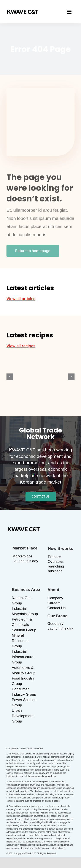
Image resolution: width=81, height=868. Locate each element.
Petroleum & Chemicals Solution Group (24, 625)
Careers (54, 603)
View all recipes (21, 346)
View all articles (21, 299)
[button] (10, 377)
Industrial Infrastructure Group (22, 657)
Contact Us (57, 608)
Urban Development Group (22, 716)
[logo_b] (23, 12)
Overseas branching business (56, 566)
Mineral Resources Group (20, 641)
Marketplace (22, 556)
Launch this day (25, 561)
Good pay (56, 624)
